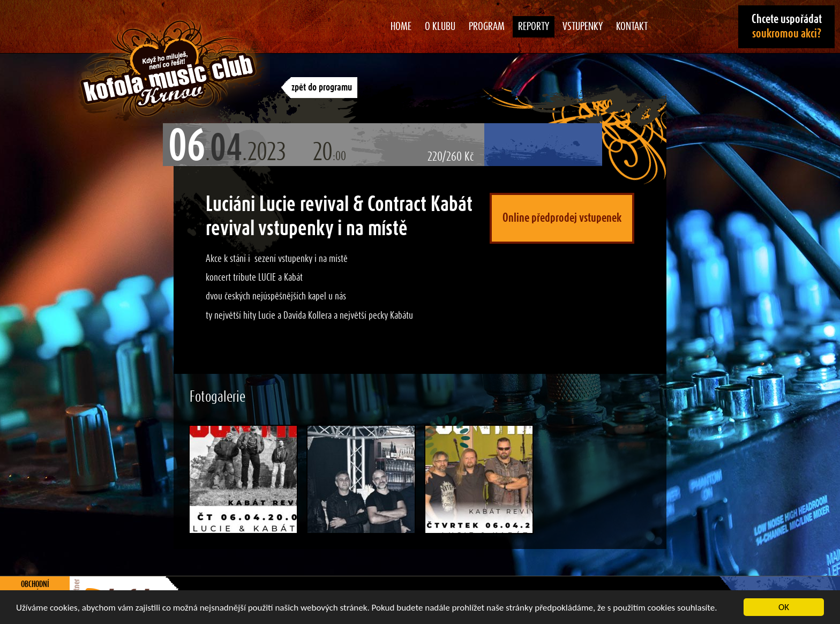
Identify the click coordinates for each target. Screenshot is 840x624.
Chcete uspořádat (787, 27)
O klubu (440, 27)
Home (401, 27)
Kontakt (632, 27)
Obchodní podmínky (35, 589)
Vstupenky (583, 27)
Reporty (534, 27)
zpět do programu (322, 88)
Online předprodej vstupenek (562, 218)
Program (487, 27)
